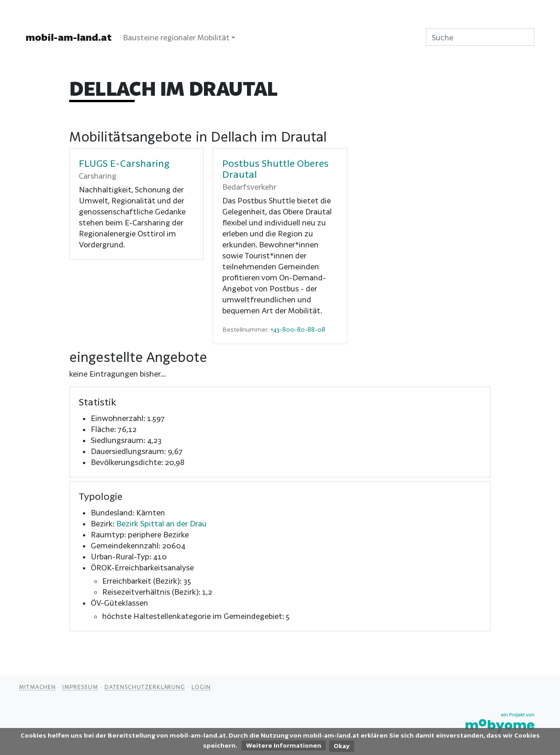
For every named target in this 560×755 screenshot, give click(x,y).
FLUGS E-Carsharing (124, 163)
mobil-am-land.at (69, 37)
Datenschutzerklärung (145, 687)
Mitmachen (37, 687)
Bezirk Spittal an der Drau (162, 523)
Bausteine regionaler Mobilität (176, 37)
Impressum (80, 687)
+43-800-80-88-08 (298, 329)
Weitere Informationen (284, 745)
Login (201, 687)
